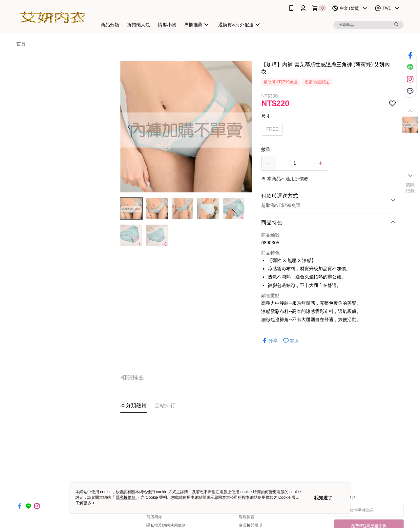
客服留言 (247, 517)
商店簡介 (154, 517)
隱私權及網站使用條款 (166, 525)
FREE (272, 129)
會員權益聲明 (251, 525)
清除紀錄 (410, 188)
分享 (269, 341)
